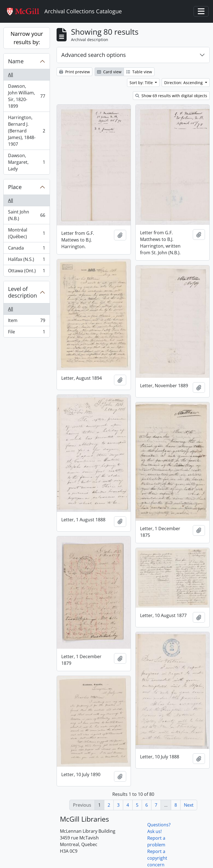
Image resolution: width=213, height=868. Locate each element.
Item (26, 322)
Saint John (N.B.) (26, 215)
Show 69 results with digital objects (171, 96)
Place (15, 187)
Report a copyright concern (157, 858)
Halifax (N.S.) (26, 261)
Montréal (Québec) (26, 233)
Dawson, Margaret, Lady (26, 162)
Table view (139, 72)
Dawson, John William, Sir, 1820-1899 (26, 96)
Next (189, 805)
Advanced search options (94, 55)
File (26, 333)
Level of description (22, 292)
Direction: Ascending (184, 83)
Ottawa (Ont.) (26, 272)
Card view (109, 72)
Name (16, 61)
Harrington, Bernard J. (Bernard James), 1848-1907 (26, 131)
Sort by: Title (142, 83)
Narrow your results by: (27, 38)
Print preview (74, 72)
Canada (26, 249)
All (11, 75)
